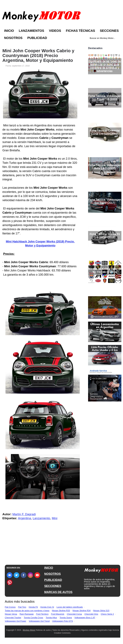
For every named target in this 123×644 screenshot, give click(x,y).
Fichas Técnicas (80, 31)
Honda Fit (33, 607)
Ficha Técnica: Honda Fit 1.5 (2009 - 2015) (105, 269)
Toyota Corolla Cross (34, 618)
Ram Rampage (27, 614)
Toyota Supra (66, 618)
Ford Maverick (58, 614)
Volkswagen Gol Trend (39, 621)
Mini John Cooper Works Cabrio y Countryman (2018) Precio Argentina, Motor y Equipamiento (38, 56)
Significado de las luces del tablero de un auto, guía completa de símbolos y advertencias (105, 100)
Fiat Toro (22, 607)
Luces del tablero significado (70, 607)
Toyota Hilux (51, 618)
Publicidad (37, 38)
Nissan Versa (11, 614)
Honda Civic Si (47, 607)
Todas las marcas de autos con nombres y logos (27, 611)
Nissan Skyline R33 (61, 611)
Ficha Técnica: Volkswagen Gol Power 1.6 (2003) (105, 131)
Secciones (109, 31)
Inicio (9, 31)
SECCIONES (53, 586)
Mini (55, 518)
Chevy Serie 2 (107, 614)
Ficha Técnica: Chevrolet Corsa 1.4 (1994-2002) (105, 166)
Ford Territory (42, 614)
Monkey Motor (29, 630)
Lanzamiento (41, 518)
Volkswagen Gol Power (16, 621)
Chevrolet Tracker (13, 618)
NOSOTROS (52, 574)
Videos (55, 31)
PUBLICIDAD (53, 580)
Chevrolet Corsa (74, 614)
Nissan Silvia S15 (101, 611)
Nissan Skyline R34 (82, 611)
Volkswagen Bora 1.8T (85, 618)
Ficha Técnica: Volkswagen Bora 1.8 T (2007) (105, 200)
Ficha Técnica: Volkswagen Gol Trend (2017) (105, 235)
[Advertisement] (105, 61)
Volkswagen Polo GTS (63, 621)
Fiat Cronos (10, 607)
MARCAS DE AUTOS (58, 592)
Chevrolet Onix (91, 614)
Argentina (24, 518)
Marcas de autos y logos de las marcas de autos (105, 304)
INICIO (49, 568)
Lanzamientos (31, 31)
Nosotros (13, 38)
